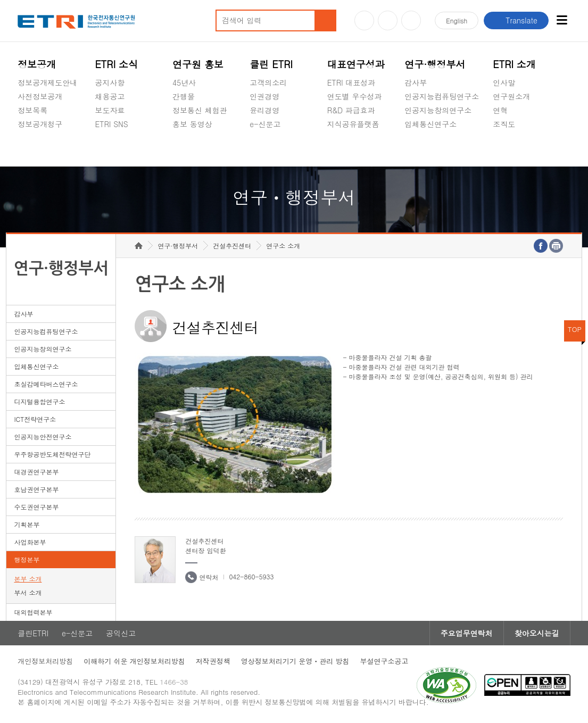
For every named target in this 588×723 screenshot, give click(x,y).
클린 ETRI (271, 64)
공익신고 (264, 149)
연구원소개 (511, 96)
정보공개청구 (40, 124)
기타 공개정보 (516, 149)
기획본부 (27, 524)
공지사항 (110, 82)
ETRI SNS (112, 124)
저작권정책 (213, 661)
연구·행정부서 (435, 64)
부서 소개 (28, 592)
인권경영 (264, 96)
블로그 (388, 20)
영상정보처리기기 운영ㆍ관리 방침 (295, 661)
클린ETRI (33, 633)
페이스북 (411, 20)
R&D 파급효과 (351, 110)
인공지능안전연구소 (43, 437)
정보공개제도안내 (47, 82)
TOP (575, 329)
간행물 (184, 96)
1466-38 (174, 682)
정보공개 (37, 64)
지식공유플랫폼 (353, 124)
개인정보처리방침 (45, 661)
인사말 (504, 82)
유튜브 (364, 20)
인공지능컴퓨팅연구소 (442, 96)
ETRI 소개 (514, 64)
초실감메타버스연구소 (442, 149)
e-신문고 (265, 124)
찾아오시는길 (537, 633)
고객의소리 (268, 82)
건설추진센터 (232, 246)
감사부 (416, 82)
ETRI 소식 (117, 64)
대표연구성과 (356, 64)
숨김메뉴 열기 (23, 137)
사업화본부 (30, 542)
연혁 (500, 110)
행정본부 (27, 559)
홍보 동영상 (192, 124)
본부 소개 (28, 579)
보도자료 (110, 110)
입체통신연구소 (430, 124)
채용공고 (110, 96)
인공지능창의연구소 (438, 110)
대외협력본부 (33, 612)
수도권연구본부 (36, 507)
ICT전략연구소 (35, 419)
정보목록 (32, 110)
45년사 (184, 82)
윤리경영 (264, 110)
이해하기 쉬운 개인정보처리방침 (134, 661)
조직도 (504, 124)
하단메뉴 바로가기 (0, 0)
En (457, 20)
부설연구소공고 (384, 661)
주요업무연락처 (467, 633)
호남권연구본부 (36, 489)
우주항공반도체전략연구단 (52, 454)
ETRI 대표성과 (351, 82)
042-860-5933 (251, 576)
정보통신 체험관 (200, 110)
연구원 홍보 (198, 64)
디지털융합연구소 (39, 401)
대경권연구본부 (36, 472)
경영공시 (32, 149)
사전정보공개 (40, 96)
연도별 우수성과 (355, 96)
